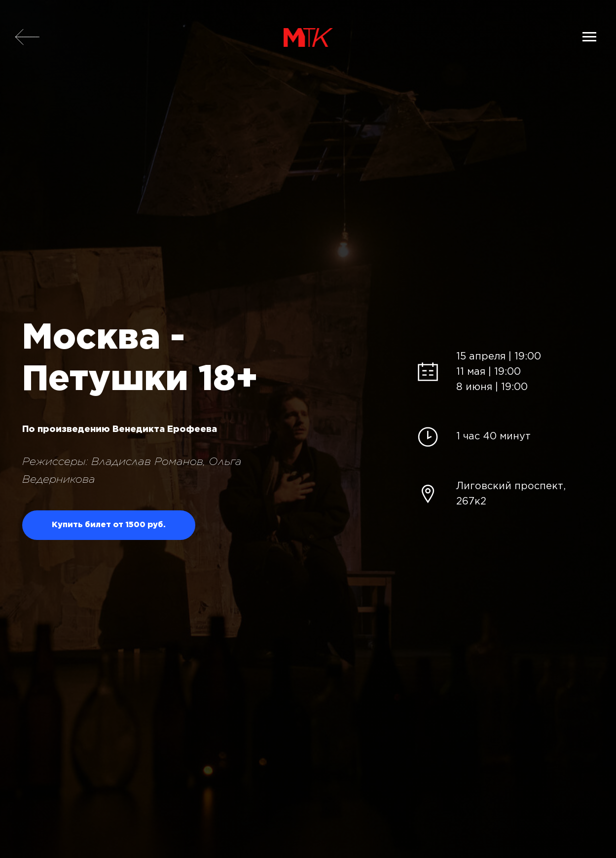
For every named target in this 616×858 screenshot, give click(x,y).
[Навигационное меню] (589, 37)
